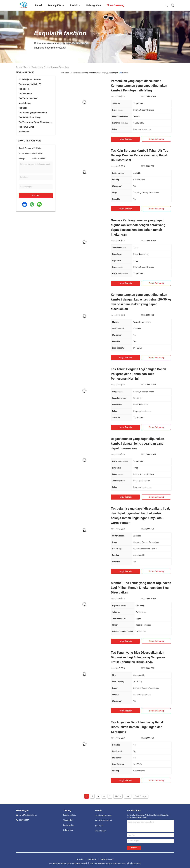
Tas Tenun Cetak (26, 127)
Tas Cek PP (24, 89)
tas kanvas (24, 132)
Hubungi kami (68, 830)
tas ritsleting (25, 103)
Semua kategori (101, 831)
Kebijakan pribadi (107, 859)
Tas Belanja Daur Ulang (30, 117)
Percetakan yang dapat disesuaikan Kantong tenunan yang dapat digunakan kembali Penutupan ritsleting (139, 86)
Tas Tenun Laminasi (28, 98)
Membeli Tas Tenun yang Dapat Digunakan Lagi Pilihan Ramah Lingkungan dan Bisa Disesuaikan (141, 588)
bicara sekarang (156, 139)
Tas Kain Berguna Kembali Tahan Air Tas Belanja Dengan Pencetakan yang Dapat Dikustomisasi (139, 155)
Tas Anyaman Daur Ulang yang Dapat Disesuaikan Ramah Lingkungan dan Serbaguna (137, 727)
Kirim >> (134, 848)
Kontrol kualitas (69, 825)
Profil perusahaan (70, 815)
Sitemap (80, 859)
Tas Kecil (23, 108)
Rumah (19, 67)
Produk (27, 67)
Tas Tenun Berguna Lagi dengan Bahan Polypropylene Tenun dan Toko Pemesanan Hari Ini (138, 374)
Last (128, 796)
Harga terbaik (125, 139)
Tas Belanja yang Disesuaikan (33, 113)
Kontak (36, 196)
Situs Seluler (92, 859)
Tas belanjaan (25, 94)
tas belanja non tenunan (30, 79)
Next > (118, 796)
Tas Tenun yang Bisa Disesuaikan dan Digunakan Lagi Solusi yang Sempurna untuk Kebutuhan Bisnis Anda (138, 657)
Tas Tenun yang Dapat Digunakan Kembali (36, 122)
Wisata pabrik (68, 820)
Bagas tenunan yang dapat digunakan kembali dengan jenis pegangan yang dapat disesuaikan (137, 444)
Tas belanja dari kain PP (30, 84)
